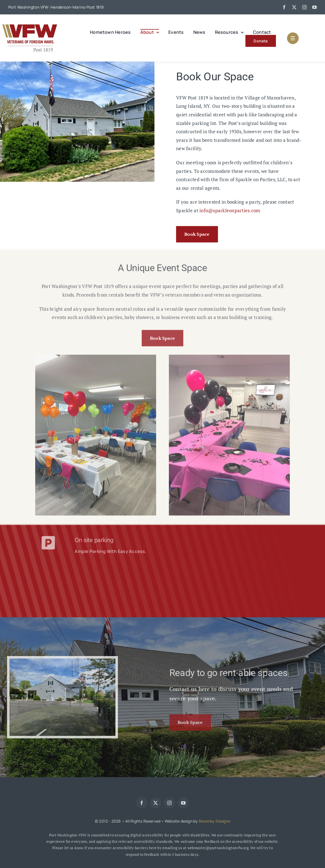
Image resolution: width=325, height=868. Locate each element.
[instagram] (304, 7)
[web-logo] (30, 25)
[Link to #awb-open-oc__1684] (293, 38)
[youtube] (314, 7)
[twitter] (294, 7)
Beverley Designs (214, 821)
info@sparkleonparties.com (230, 210)
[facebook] (284, 7)
